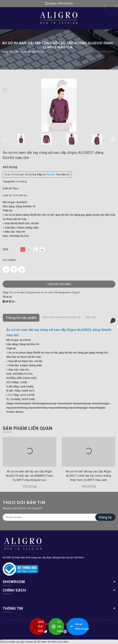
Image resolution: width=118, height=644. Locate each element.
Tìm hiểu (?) (58, 174)
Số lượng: (9, 260)
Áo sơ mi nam (17, 292)
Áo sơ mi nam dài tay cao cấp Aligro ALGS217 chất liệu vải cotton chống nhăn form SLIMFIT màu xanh (89, 476)
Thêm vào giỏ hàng (59, 284)
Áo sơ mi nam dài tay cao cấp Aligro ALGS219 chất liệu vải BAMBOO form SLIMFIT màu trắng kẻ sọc (29, 476)
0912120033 (65, 4)
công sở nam (33, 292)
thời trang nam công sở (67, 292)
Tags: (6, 292)
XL (42, 250)
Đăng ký (105, 517)
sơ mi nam (47, 292)
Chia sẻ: (7, 297)
